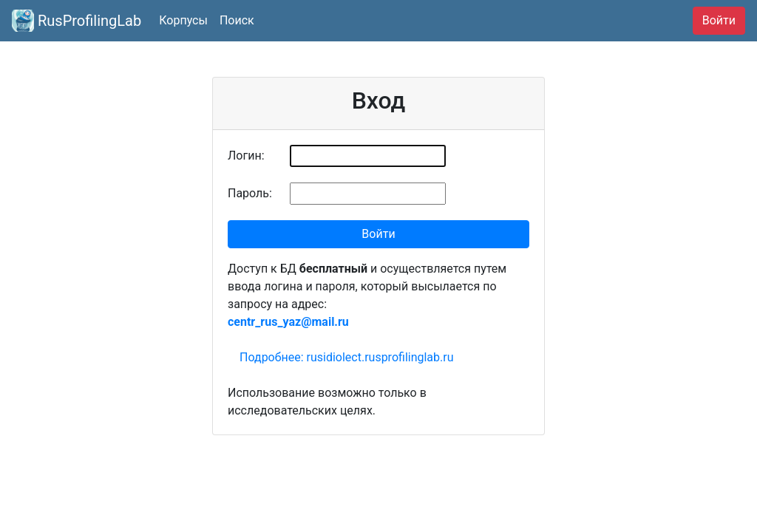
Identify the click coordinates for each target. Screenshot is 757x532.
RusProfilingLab (77, 21)
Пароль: (250, 193)
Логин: (246, 156)
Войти (719, 20)
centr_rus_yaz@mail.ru (288, 322)
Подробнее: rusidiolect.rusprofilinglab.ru (347, 357)
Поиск (237, 20)
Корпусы (183, 20)
